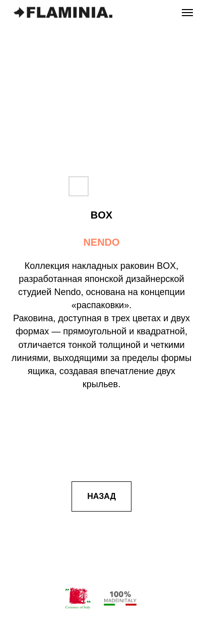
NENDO (101, 242)
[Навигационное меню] (187, 13)
